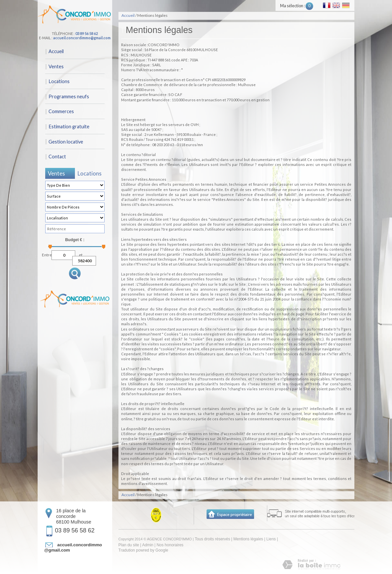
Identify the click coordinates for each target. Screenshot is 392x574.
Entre (47, 254)
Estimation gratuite (69, 127)
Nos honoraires (170, 545)
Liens (271, 539)
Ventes (56, 66)
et (81, 254)
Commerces (61, 111)
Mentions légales (248, 539)
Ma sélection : (297, 6)
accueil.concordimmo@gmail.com (82, 38)
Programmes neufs (69, 96)
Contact (57, 157)
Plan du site (129, 545)
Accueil (56, 51)
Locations (59, 81)
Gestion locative (66, 142)
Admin (148, 545)
